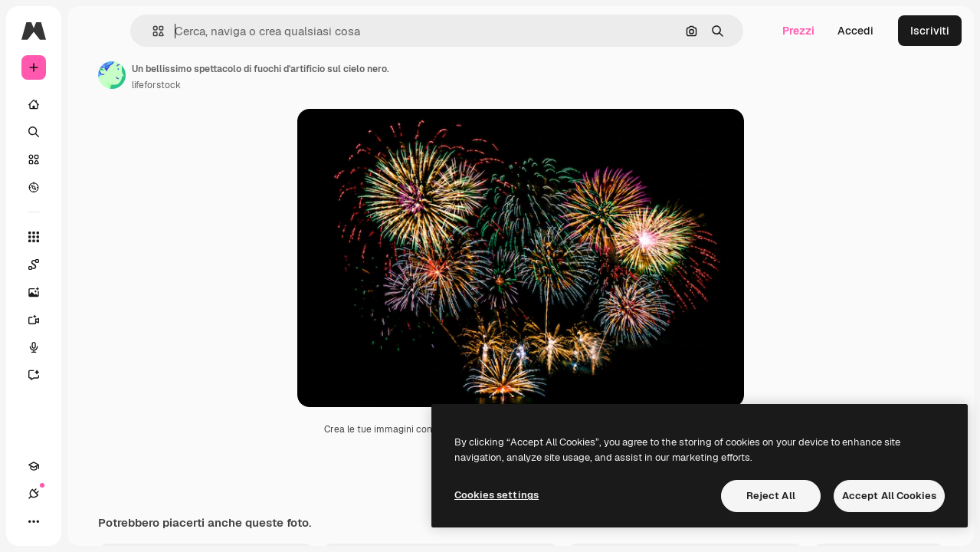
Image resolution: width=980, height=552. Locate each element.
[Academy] (34, 466)
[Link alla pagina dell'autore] (112, 75)
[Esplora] (34, 187)
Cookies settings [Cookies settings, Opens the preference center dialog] (497, 495)
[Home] (34, 104)
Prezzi (798, 31)
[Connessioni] (34, 494)
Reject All (771, 496)
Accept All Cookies (889, 496)
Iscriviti (930, 31)
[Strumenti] (34, 237)
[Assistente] (41, 375)
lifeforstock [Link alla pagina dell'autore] (156, 85)
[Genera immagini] (41, 292)
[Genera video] (41, 320)
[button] (152, 31)
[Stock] (34, 159)
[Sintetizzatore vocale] (41, 347)
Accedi (855, 31)
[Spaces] (41, 264)
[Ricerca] (34, 132)
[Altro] (34, 521)
